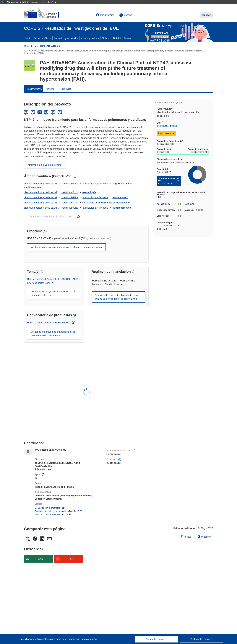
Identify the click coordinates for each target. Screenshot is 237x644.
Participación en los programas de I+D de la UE (58, 511)
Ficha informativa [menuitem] (34, 89)
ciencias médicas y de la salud (40, 184)
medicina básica (70, 184)
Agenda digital (169, 204)
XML (41, 559)
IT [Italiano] (53, 112)
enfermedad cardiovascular (114, 203)
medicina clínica (70, 192)
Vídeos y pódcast (90, 38)
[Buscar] (207, 15)
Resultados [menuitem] (66, 89)
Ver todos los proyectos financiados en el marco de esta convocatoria (53, 334)
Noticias (106, 38)
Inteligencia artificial (169, 210)
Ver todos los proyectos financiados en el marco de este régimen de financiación (117, 297)
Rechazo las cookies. (201, 639)
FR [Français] (46, 112)
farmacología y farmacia (95, 184)
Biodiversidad (169, 216)
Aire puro (197, 204)
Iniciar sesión (105, 15)
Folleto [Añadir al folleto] (186, 536)
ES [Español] (40, 112)
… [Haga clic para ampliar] (35, 46)
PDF (71, 559)
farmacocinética (122, 208)
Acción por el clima (197, 210)
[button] (126, 15)
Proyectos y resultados (66, 38)
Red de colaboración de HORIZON (53, 514)
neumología (89, 192)
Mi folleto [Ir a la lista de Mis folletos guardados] (204, 537)
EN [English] (33, 112)
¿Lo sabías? (49, 2)
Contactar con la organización (50, 508)
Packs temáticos (42, 38)
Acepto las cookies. (156, 639)
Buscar (128, 38)
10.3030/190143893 (166, 126)
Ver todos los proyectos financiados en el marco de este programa (66, 247)
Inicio (28, 38)
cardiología (88, 203)
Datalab (117, 38)
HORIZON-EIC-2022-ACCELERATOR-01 (50, 323)
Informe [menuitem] (51, 89)
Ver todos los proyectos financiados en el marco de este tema (53, 293)
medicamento (120, 197)
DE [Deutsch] (26, 112)
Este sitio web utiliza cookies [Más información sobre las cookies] (35, 639)
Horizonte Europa (49, 46)
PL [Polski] (60, 112)
